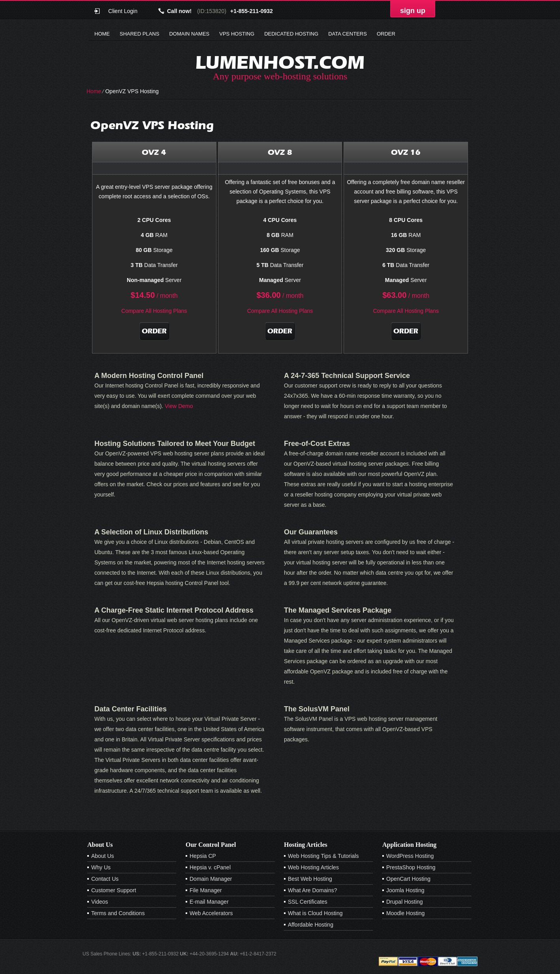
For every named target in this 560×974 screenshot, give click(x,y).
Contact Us (105, 879)
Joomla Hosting (405, 890)
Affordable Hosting (311, 925)
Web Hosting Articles (313, 867)
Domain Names (189, 34)
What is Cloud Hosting (315, 913)
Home (102, 34)
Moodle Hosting (405, 913)
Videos (100, 902)
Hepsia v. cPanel (210, 867)
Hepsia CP (203, 856)
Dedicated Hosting (291, 34)
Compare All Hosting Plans (154, 311)
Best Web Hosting (310, 879)
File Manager (206, 890)
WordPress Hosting (410, 856)
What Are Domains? (313, 890)
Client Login (123, 11)
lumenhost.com (280, 62)
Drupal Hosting (405, 902)
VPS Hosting (237, 34)
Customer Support (114, 890)
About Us (103, 856)
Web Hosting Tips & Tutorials (323, 856)
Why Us (101, 867)
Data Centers (348, 34)
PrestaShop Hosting (411, 867)
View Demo (179, 406)
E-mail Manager (209, 902)
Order (386, 34)
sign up (413, 11)
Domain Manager (211, 879)
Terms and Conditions (118, 913)
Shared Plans (139, 34)
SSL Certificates (308, 902)
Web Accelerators (211, 913)
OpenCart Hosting (408, 879)
